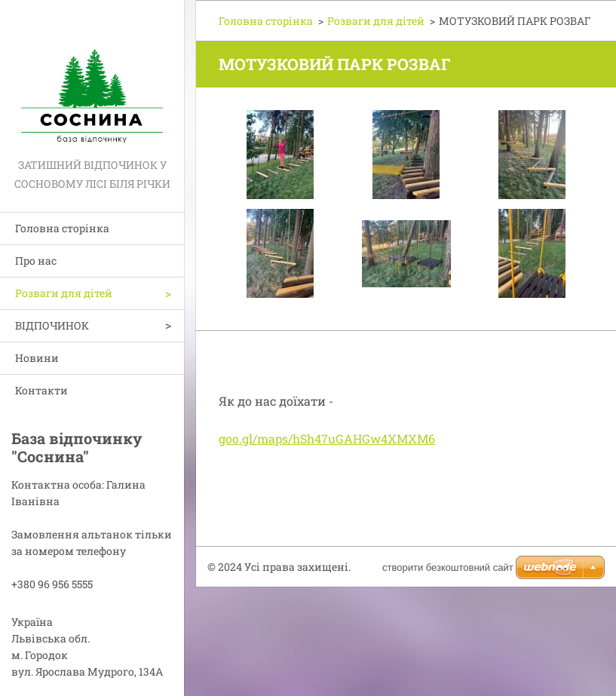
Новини (37, 358)
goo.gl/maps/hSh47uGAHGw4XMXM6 (327, 438)
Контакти (41, 390)
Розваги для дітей (64, 293)
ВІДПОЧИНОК (52, 325)
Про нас (36, 261)
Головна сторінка (62, 228)
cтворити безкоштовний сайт (448, 567)
